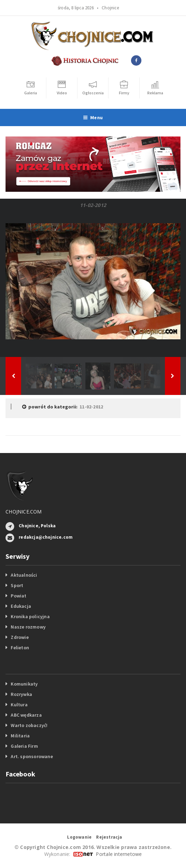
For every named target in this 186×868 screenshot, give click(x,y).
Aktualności (24, 575)
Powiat (18, 596)
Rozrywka (21, 694)
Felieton (20, 648)
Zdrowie (20, 637)
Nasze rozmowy (28, 627)
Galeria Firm (24, 746)
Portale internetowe (119, 854)
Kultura (19, 705)
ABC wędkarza (26, 715)
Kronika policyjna (30, 616)
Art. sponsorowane (32, 756)
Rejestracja (109, 837)
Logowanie (79, 837)
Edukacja (21, 606)
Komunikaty (24, 684)
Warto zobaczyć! (29, 725)
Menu (93, 117)
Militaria (20, 736)
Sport (17, 585)
